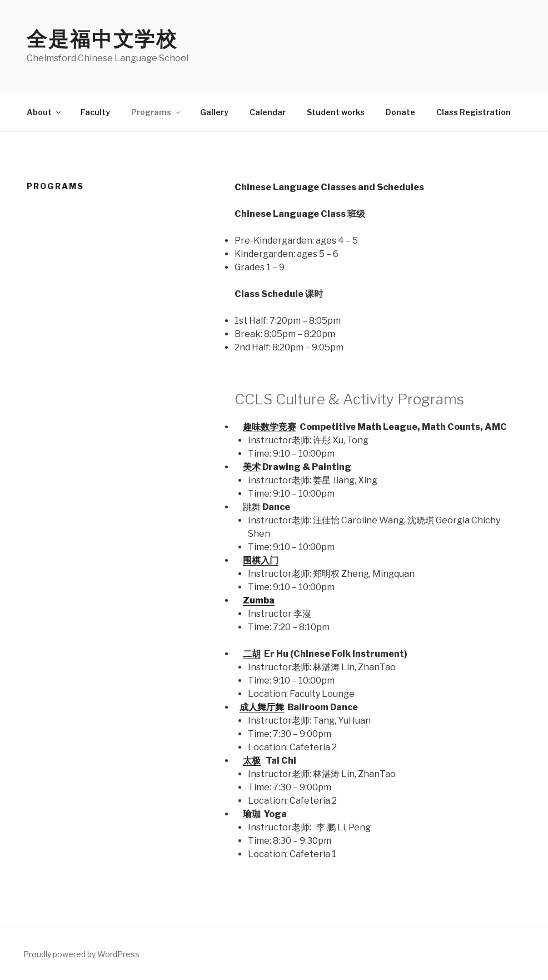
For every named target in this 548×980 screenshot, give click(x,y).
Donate (400, 112)
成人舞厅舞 (262, 707)
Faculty (95, 112)
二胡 (252, 654)
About (44, 112)
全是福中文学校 (102, 39)
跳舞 (252, 507)
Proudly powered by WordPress (81, 954)
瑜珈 (252, 814)
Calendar (268, 112)
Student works (336, 112)
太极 (252, 761)
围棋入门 (261, 560)
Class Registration (474, 112)
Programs (156, 112)
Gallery (214, 112)
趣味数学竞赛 (270, 427)
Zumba (259, 600)
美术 (252, 467)
